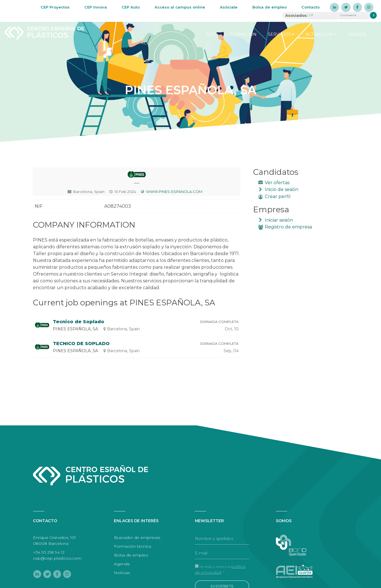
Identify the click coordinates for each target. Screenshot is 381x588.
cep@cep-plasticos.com (57, 558)
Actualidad (319, 34)
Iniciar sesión (279, 220)
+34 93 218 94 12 (49, 552)
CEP (210, 34)
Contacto (311, 7)
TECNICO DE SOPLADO (81, 344)
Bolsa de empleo (269, 7)
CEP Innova (96, 7)
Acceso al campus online (180, 7)
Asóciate (229, 7)
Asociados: (296, 15)
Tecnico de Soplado (79, 322)
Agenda (357, 34)
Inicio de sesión (282, 189)
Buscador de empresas (137, 537)
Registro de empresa (288, 227)
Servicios (279, 34)
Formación (243, 34)
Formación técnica (133, 546)
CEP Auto (131, 7)
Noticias (122, 573)
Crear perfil (278, 197)
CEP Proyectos (55, 7)
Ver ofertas (277, 183)
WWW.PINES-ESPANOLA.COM (174, 192)
